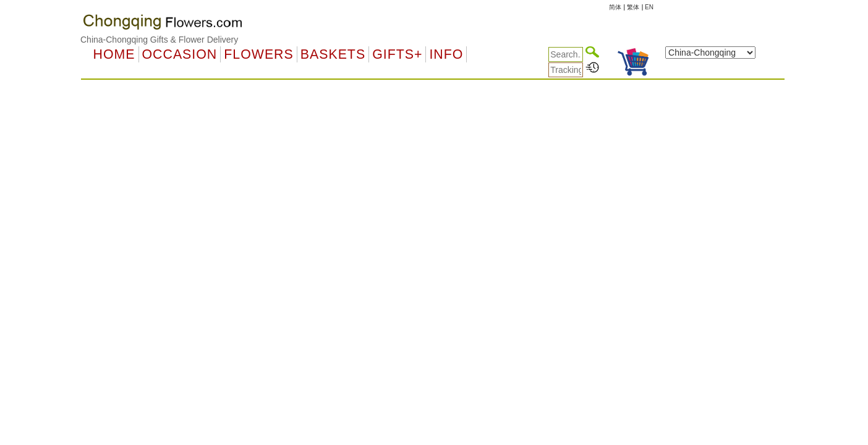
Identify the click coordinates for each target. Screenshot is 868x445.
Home (114, 54)
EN (649, 7)
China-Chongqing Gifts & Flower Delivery (159, 40)
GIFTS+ (397, 54)
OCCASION (180, 54)
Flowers (258, 54)
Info (446, 54)
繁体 (633, 7)
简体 (615, 7)
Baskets (333, 54)
